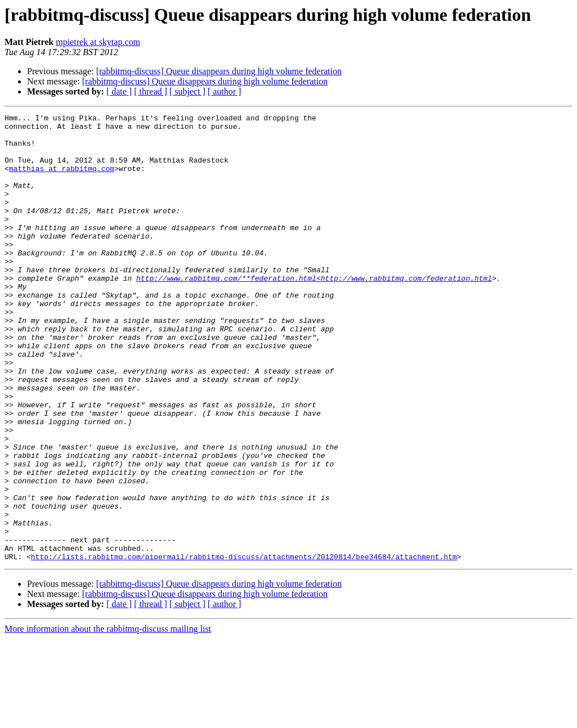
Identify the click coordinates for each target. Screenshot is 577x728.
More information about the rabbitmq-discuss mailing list (108, 718)
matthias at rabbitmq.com (62, 180)
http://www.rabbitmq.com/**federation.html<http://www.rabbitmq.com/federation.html (314, 312)
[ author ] (225, 91)
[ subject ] (187, 91)
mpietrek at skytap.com (98, 42)
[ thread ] (151, 91)
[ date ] (119, 91)
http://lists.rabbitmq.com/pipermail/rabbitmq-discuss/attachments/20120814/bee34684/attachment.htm (244, 646)
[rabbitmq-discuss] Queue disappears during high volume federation (219, 71)
